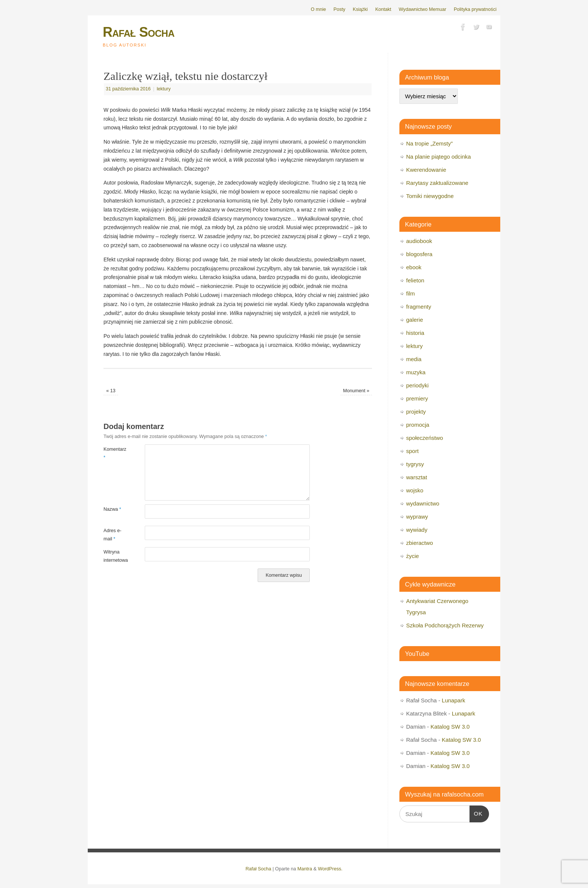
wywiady (417, 530)
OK (476, 813)
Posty (339, 9)
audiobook (419, 241)
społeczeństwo (424, 438)
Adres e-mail (112, 535)
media (414, 359)
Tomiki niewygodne (430, 196)
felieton (415, 280)
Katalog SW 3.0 (450, 727)
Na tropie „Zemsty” (429, 143)
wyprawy (417, 517)
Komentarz (114, 453)
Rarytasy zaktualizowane (437, 183)
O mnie (319, 9)
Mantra (305, 869)
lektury (164, 89)
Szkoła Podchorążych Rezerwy (445, 625)
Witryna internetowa (114, 556)
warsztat (417, 477)
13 (111, 391)
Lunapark (454, 700)
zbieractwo (420, 543)
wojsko (415, 490)
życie (412, 556)
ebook (414, 267)
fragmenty (419, 307)
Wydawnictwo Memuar (422, 9)
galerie (415, 320)
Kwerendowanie (426, 170)
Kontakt (383, 9)
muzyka (416, 372)
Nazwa (112, 509)
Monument (356, 391)
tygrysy (415, 464)
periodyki (417, 385)
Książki (360, 9)
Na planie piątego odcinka (439, 157)
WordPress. (330, 869)
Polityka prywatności (475, 9)
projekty (416, 412)
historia (415, 333)
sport (412, 451)
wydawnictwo (423, 503)
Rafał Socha (139, 32)
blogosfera (419, 254)
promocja (418, 425)
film (410, 293)
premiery (417, 398)
